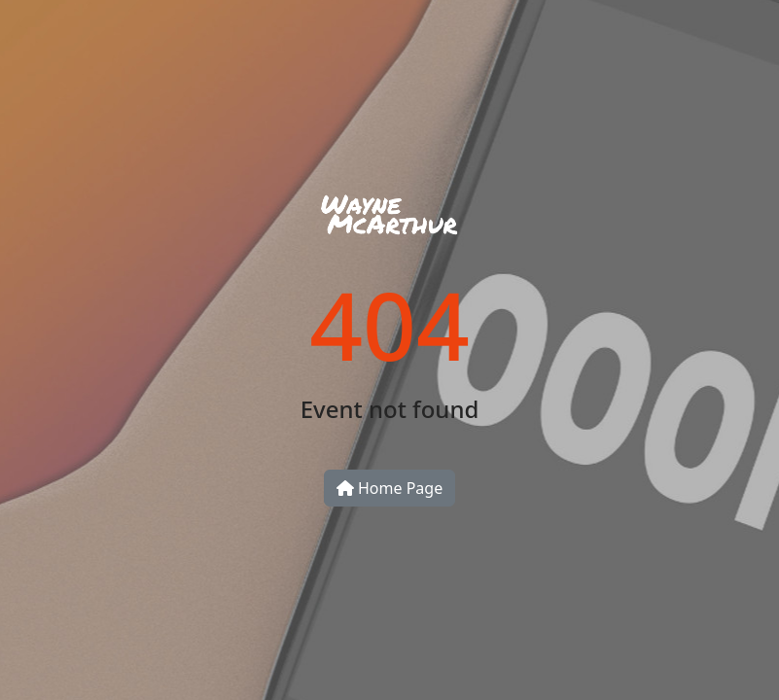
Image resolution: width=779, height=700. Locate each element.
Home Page (389, 488)
